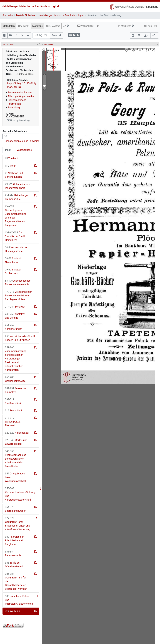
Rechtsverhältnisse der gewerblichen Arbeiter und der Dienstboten (16, 459)
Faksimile (37, 26)
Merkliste (126, 26)
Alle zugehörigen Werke (21, 96)
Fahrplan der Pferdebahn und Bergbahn (14, 541)
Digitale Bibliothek (26, 15)
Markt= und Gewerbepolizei (16, 442)
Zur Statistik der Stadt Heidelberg (15, 236)
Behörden (15, 307)
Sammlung (14, 108)
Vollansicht (85, 26)
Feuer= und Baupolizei (16, 390)
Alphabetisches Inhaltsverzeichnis (17, 186)
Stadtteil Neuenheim (13, 260)
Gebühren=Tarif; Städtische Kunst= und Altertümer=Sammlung (18, 524)
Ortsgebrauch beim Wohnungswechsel (15, 477)
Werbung (12, 611)
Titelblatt (12, 158)
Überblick (23, 26)
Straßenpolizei (13, 401)
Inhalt (8, 150)
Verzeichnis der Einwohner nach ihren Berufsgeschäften (18, 296)
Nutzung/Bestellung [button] (18, 120)
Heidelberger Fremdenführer (17, 197)
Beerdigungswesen (16, 509)
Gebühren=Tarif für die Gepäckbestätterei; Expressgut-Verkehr (16, 581)
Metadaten (9, 26)
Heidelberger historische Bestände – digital (30, 6)
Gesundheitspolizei (16, 379)
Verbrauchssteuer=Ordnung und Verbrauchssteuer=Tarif (20, 494)
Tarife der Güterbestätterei (14, 565)
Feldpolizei (13, 411)
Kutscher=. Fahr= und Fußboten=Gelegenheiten (19, 600)
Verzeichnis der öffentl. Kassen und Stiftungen (20, 338)
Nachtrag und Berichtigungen (14, 175)
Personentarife (13, 554)
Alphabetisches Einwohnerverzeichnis (18, 283)
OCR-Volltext (53, 26)
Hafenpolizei (17, 433)
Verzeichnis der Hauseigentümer (16, 249)
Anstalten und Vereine (15, 316)
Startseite (8, 15)
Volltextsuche (24, 150)
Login (148, 26)
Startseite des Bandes (20, 93)
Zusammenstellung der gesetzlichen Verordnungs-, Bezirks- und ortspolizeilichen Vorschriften (16, 359)
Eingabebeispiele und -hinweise (22, 141)
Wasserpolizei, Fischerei (13, 422)
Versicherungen (14, 327)
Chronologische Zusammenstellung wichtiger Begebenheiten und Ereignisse (16, 216)
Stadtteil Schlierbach (13, 271)
